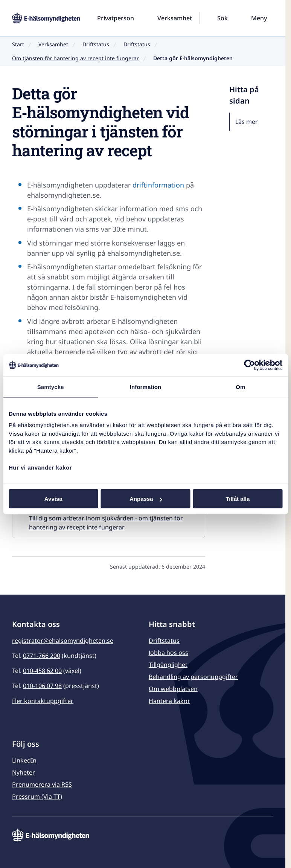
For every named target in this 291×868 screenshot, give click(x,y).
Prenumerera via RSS (42, 784)
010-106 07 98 (42, 686)
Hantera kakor (169, 701)
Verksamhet (53, 44)
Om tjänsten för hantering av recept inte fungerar (75, 58)
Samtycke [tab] (51, 387)
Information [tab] (146, 387)
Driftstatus (96, 44)
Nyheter (24, 772)
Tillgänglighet (168, 665)
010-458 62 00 (42, 671)
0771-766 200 (42, 656)
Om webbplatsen (173, 689)
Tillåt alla (238, 499)
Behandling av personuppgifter (193, 677)
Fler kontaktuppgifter (43, 701)
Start (18, 44)
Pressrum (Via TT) (37, 796)
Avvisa (53, 499)
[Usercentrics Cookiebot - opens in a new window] (249, 365)
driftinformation (158, 185)
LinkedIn (24, 760)
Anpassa (146, 499)
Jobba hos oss (168, 653)
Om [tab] (240, 387)
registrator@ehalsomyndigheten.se (63, 641)
